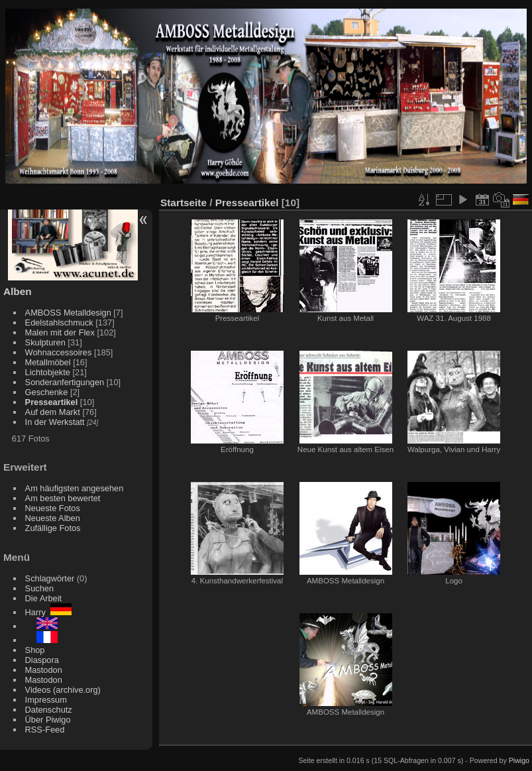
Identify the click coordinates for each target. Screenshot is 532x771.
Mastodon (44, 670)
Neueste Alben (53, 518)
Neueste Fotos (53, 508)
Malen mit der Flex (60, 332)
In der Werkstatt (55, 422)
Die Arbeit (43, 598)
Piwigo (519, 760)
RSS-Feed (45, 730)
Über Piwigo (48, 720)
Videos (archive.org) (63, 690)
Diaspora (42, 660)
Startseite (184, 203)
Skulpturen (45, 342)
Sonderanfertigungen (65, 382)
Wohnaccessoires (59, 352)
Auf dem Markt (53, 412)
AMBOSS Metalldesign (68, 313)
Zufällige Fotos (53, 528)
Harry (48, 612)
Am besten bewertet (63, 498)
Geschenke (47, 392)
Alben (18, 291)
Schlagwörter (50, 578)
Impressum (46, 700)
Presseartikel (52, 402)
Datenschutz (49, 710)
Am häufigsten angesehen (75, 488)
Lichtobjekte (48, 372)
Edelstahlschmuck (59, 323)
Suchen (39, 588)
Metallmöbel (48, 362)
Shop (35, 650)
